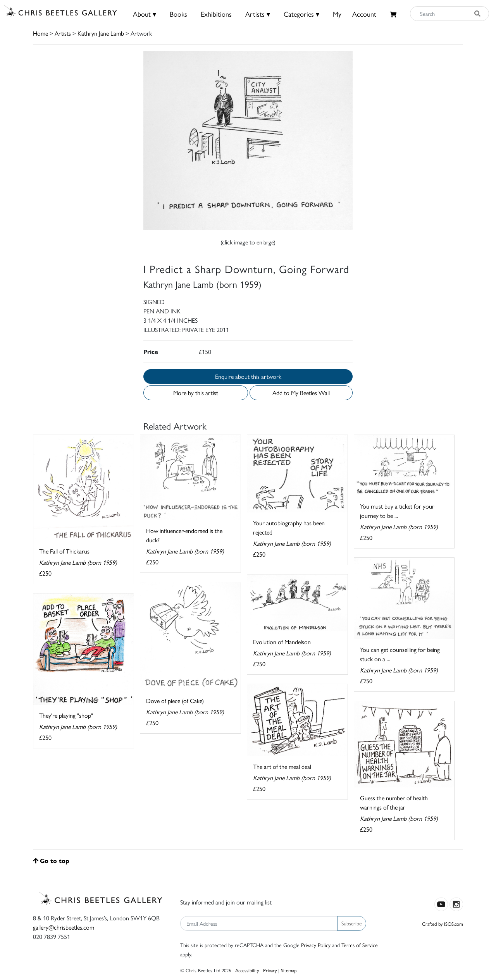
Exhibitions (216, 14)
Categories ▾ (301, 14)
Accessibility (247, 970)
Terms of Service (360, 945)
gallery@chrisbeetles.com (64, 927)
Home (40, 33)
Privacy (270, 970)
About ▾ (145, 14)
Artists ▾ (258, 14)
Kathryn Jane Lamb (101, 33)
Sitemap (289, 970)
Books (178, 14)
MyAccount (355, 14)
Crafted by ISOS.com (443, 924)
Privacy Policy (316, 945)
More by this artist (196, 393)
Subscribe (352, 923)
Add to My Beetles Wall (301, 393)
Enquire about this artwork (248, 376)
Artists (63, 33)
